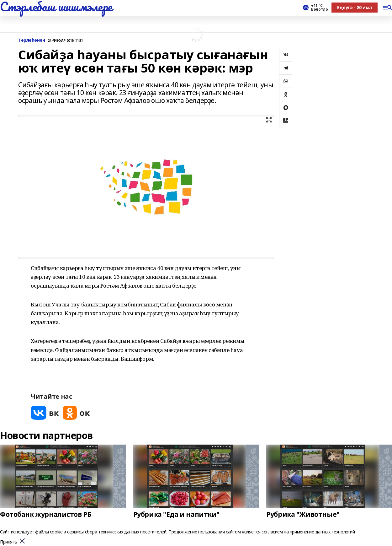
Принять (9, 542)
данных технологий (335, 532)
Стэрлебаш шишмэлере (56, 7)
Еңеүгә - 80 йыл (355, 7)
